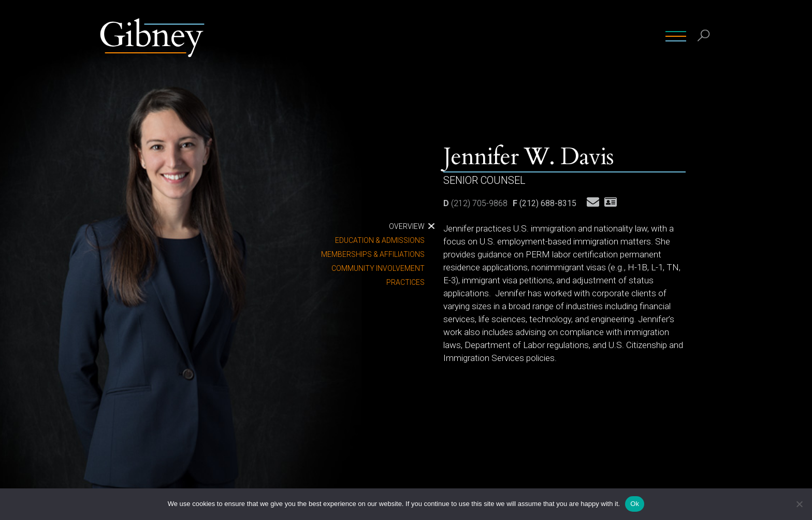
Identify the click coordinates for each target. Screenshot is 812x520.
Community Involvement (378, 268)
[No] (799, 504)
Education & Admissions (380, 240)
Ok (635, 504)
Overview (407, 226)
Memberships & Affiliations (373, 254)
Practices (405, 282)
